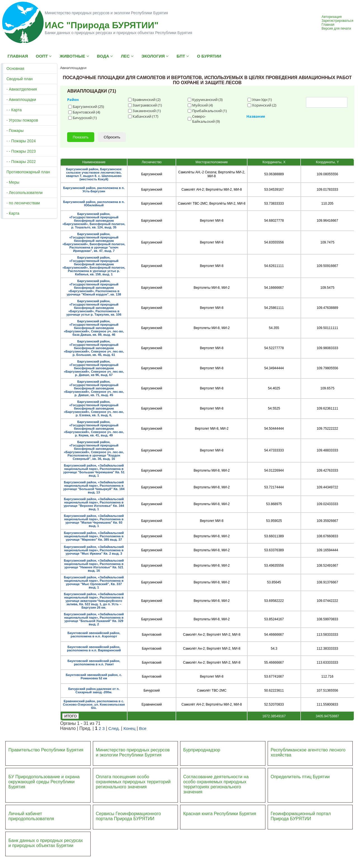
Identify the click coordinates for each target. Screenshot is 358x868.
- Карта (13, 213)
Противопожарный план (28, 172)
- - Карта (14, 110)
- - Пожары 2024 (21, 141)
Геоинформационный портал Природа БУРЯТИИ (301, 816)
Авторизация (332, 17)
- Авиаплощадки (21, 100)
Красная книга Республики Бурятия (220, 814)
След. (114, 728)
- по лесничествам (23, 203)
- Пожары (15, 131)
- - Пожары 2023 (21, 151)
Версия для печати (336, 29)
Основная (15, 68)
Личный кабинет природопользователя (31, 816)
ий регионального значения (133, 784)
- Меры (13, 182)
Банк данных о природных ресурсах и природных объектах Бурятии (46, 843)
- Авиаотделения (22, 89)
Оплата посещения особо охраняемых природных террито (130, 779)
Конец (129, 728)
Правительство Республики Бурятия (46, 750)
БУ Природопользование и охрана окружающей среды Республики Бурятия (44, 782)
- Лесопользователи (24, 193)
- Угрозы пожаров (22, 120)
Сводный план (20, 79)
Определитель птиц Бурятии (300, 777)
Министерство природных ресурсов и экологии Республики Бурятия (133, 752)
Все (143, 728)
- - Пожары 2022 (21, 162)
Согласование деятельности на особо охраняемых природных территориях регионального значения (216, 784)
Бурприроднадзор (202, 750)
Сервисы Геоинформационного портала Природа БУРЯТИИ (129, 816)
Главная (328, 25)
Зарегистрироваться (337, 21)
